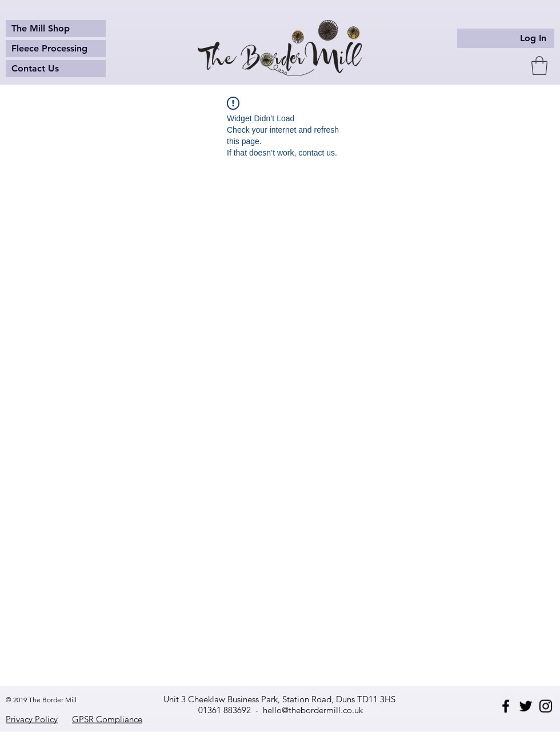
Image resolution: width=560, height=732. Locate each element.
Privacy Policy (32, 719)
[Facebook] (506, 706)
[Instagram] (546, 706)
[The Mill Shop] (56, 29)
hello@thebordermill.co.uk (313, 710)
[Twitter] (526, 706)
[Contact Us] (56, 69)
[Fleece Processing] (56, 49)
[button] (539, 65)
